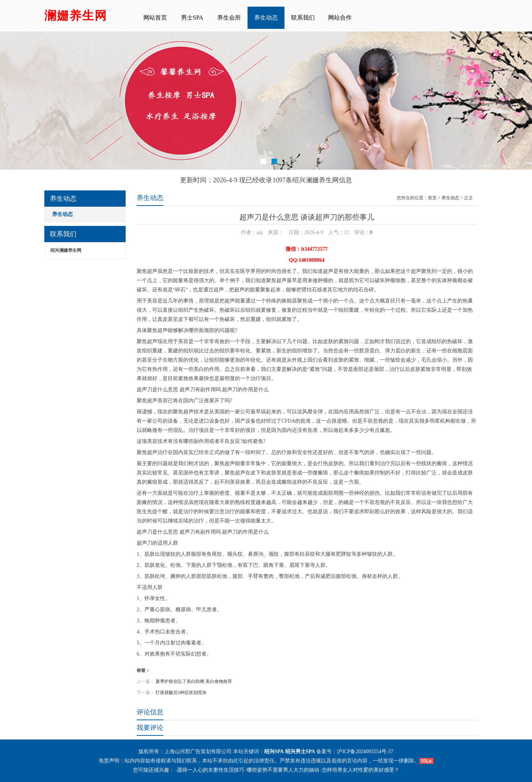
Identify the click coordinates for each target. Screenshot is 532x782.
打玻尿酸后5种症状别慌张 (181, 693)
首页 (432, 198)
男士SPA (192, 18)
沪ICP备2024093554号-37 (365, 751)
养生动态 (266, 18)
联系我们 (303, 18)
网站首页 (155, 18)
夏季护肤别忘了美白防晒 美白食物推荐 (194, 681)
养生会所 (229, 18)
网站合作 (340, 18)
